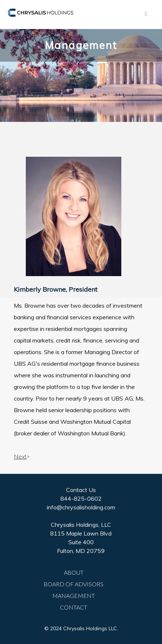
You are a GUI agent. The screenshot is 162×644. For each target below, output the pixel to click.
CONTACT (74, 607)
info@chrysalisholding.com (81, 507)
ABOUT (74, 572)
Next (20, 456)
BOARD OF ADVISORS (74, 584)
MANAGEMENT (74, 596)
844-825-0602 (81, 499)
